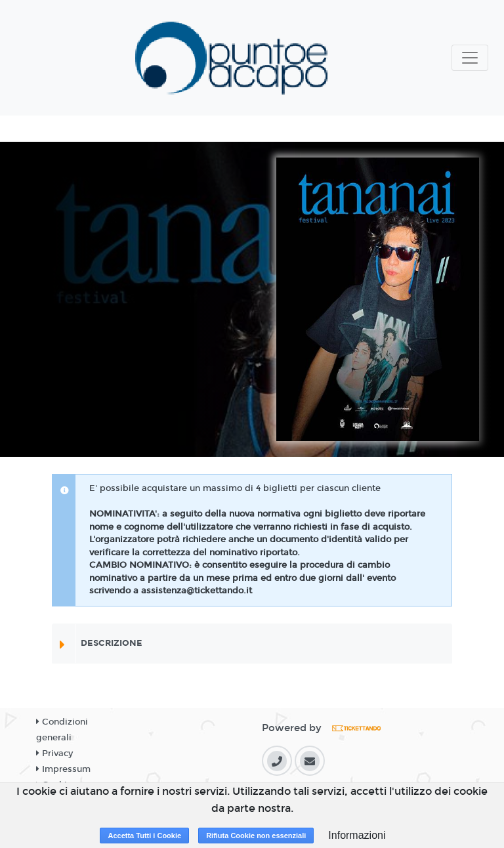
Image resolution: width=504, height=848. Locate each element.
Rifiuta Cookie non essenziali (256, 836)
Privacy (54, 753)
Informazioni (357, 835)
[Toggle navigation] (470, 58)
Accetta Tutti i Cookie (144, 836)
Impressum (63, 769)
